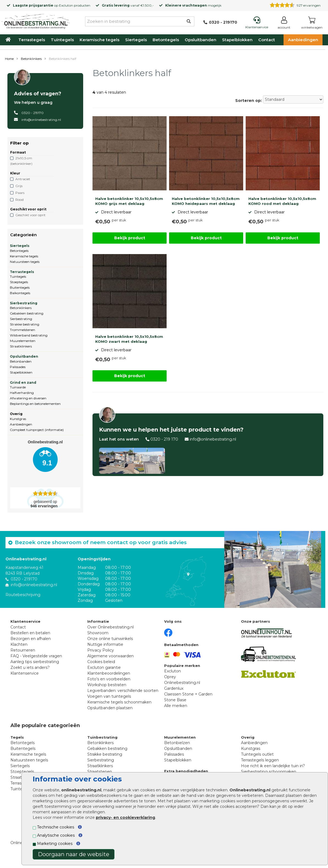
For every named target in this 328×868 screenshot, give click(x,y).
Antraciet (23, 179)
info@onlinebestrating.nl (41, 120)
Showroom (98, 633)
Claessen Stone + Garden (188, 694)
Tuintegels (62, 40)
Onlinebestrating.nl (182, 683)
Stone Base (175, 700)
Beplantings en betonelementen (35, 404)
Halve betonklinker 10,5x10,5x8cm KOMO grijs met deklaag (129, 201)
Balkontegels (20, 293)
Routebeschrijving (23, 595)
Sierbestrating (24, 303)
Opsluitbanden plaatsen (110, 708)
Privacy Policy (101, 650)
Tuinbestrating (102, 737)
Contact (267, 40)
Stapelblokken (237, 40)
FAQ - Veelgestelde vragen (36, 656)
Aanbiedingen (303, 40)
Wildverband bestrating (29, 335)
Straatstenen (100, 772)
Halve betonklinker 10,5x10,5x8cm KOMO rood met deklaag (282, 201)
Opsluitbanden (201, 40)
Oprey (170, 677)
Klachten (19, 644)
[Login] (284, 24)
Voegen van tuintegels (109, 696)
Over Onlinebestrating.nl (110, 627)
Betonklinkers (31, 59)
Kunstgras (18, 419)
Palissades (18, 367)
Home (9, 59)
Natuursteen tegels (25, 262)
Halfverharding (22, 393)
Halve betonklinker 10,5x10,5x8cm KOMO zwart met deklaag (129, 339)
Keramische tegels (99, 40)
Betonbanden (21, 361)
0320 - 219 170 (164, 439)
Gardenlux (174, 688)
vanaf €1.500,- (128, 5)
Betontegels (166, 40)
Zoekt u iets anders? (30, 667)
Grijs (19, 186)
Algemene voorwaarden (110, 656)
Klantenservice (25, 673)
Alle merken (176, 706)
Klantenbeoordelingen (109, 673)
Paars (20, 193)
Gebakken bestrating (27, 313)
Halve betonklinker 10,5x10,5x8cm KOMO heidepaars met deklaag (206, 201)
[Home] (36, 20)
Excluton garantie (104, 667)
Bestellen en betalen (30, 633)
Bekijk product (130, 238)
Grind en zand (23, 382)
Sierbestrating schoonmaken (269, 772)
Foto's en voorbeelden (109, 679)
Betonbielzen (177, 743)
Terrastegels (32, 40)
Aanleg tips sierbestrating (35, 662)
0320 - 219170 (33, 113)
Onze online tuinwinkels (110, 639)
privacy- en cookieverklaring (125, 817)
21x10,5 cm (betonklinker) (21, 161)
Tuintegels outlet (257, 754)
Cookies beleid (101, 662)
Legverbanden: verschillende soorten (123, 691)
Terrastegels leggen (260, 760)
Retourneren (23, 650)
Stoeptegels (19, 282)
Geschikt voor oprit (30, 215)
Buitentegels (20, 287)
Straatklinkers (21, 346)
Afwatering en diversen (28, 398)
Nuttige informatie (105, 644)
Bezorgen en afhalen (31, 639)
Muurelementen (23, 341)
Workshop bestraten (107, 685)
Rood (19, 200)
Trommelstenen (23, 330)
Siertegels (136, 40)
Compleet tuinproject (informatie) (37, 430)
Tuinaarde (18, 387)
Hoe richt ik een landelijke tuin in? (273, 766)
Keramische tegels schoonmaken (119, 702)
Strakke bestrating (25, 324)
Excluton (66, 5)
